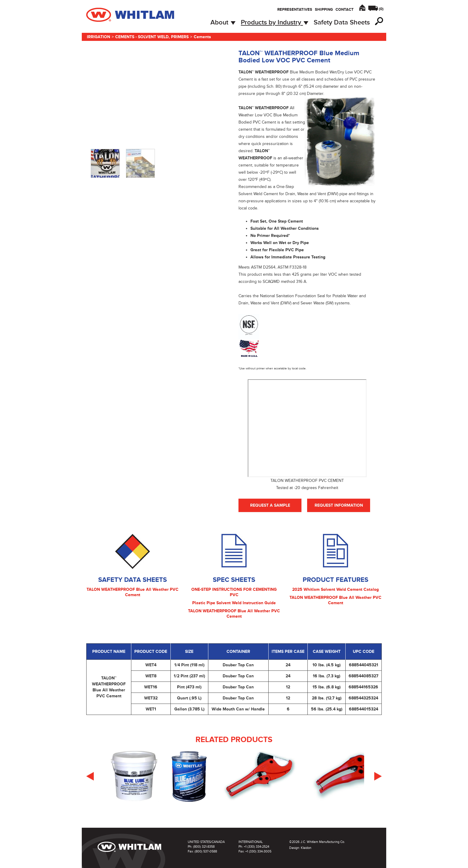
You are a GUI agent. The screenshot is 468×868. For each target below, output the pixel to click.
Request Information (339, 505)
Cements (202, 37)
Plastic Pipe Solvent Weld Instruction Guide (234, 603)
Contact (345, 10)
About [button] (223, 23)
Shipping (324, 10)
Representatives (295, 10)
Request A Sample (270, 505)
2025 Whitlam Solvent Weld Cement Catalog (335, 589)
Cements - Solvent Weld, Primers (152, 37)
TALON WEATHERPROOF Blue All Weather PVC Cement (133, 592)
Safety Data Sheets (342, 23)
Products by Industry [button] (275, 23)
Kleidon (306, 848)
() (381, 9)
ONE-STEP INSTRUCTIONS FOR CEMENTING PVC (234, 592)
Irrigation (98, 37)
